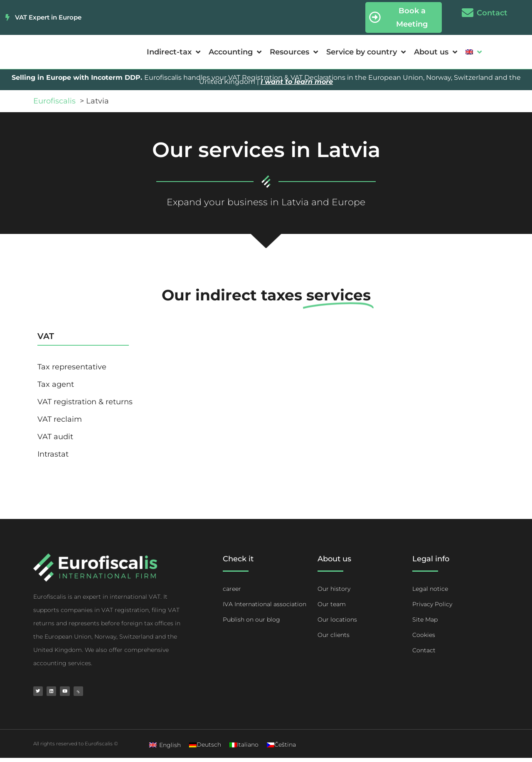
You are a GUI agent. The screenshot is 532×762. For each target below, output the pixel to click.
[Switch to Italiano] (244, 749)
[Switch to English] (165, 749)
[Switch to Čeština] (281, 749)
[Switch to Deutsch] (205, 749)
